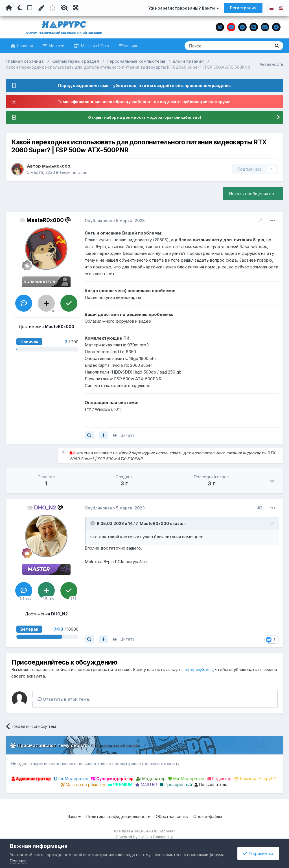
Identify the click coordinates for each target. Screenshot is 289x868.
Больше (131, 46)
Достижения (46, 327)
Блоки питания (74, 172)
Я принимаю (258, 853)
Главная (25, 46)
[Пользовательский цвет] (41, 8)
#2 (260, 508)
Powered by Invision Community (144, 837)
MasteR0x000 (58, 166)
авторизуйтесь (200, 670)
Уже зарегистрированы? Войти (184, 8)
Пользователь (211, 785)
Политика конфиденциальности (118, 817)
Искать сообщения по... (253, 194)
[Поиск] (217, 46)
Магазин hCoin (94, 46)
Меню (56, 46)
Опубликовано (115, 221)
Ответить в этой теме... (65, 699)
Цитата (128, 436)
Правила (18, 861)
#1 (260, 221)
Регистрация (243, 8)
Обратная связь (172, 817)
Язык (74, 817)
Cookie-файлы (208, 817)
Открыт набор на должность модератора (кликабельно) (144, 118)
